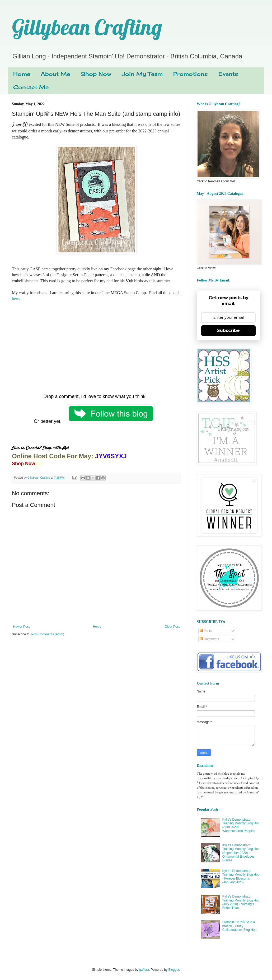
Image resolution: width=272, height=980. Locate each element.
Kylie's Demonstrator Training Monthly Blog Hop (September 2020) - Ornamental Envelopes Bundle (241, 853)
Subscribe (228, 330)
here (16, 299)
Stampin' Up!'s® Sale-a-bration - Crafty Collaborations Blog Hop (239, 926)
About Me (55, 74)
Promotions (191, 74)
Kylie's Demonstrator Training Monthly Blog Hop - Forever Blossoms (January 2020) (241, 877)
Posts (206, 631)
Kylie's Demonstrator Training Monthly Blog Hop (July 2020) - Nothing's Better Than (241, 902)
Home (22, 74)
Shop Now (96, 74)
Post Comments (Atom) (48, 634)
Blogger (174, 970)
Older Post (172, 627)
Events (228, 74)
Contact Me (31, 87)
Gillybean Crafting (87, 27)
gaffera (144, 970)
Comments (209, 639)
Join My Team (142, 74)
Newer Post (21, 627)
